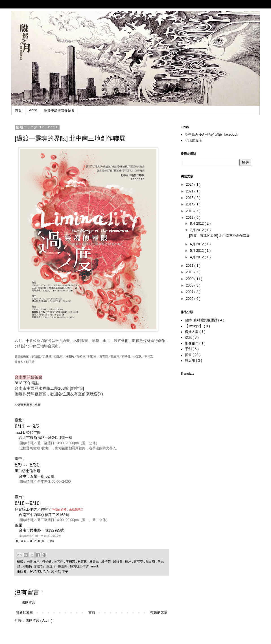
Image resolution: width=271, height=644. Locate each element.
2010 (190, 272)
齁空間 (63, 566)
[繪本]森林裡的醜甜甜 (202, 320)
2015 (190, 198)
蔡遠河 (51, 566)
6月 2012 (197, 244)
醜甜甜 (190, 361)
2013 (190, 211)
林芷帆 (83, 561)
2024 (190, 185)
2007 (190, 292)
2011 (190, 266)
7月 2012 (197, 230)
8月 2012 (197, 224)
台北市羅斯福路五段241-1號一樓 (46, 438)
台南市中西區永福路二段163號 (44, 515)
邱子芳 (106, 561)
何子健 (47, 561)
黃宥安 (139, 561)
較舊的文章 (159, 612)
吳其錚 (59, 561)
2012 (190, 218)
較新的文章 (25, 612)
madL (95, 566)
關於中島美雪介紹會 (59, 110)
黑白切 (151, 561)
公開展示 (34, 561)
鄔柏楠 (28, 566)
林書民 (95, 561)
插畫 (189, 355)
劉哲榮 (40, 566)
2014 (190, 204)
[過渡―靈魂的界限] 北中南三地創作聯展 (219, 236)
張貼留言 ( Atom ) (39, 621)
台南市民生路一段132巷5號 (41, 530)
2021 (190, 191)
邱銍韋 (118, 561)
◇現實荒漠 (193, 140)
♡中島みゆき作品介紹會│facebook (211, 135)
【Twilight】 (194, 326)
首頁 (18, 110)
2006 (190, 299)
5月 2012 (197, 251)
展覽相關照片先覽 (29, 405)
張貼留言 (29, 602)
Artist (33, 110)
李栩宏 (71, 561)
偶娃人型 (192, 332)
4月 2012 (197, 257)
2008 (190, 285)
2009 (190, 279)
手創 (189, 349)
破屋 (129, 561)
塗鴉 (189, 337)
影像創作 (192, 343)
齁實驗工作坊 (80, 566)
